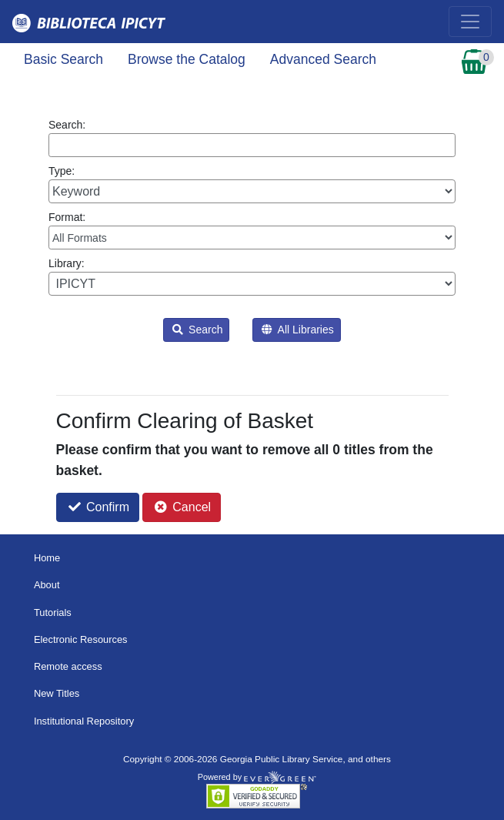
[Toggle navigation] (470, 22)
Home (47, 558)
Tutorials (53, 612)
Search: (252, 138)
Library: (252, 276)
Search (197, 330)
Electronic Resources (81, 639)
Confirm (99, 507)
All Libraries (297, 330)
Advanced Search (323, 59)
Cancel (183, 507)
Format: (252, 230)
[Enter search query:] (252, 145)
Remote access (68, 666)
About (47, 585)
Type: (252, 184)
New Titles (57, 693)
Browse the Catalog (187, 59)
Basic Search (63, 59)
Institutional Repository (84, 721)
